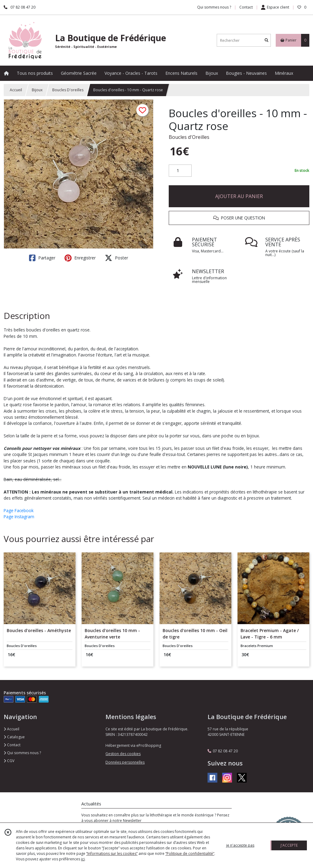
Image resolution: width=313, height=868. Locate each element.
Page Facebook (19, 510)
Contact (246, 7)
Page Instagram (19, 517)
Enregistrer (80, 258)
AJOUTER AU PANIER (239, 196)
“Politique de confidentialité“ (190, 854)
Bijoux (37, 90)
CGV (9, 761)
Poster (116, 258)
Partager (42, 258)
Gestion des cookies (123, 754)
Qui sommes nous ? (22, 753)
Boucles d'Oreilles (189, 137)
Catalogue (14, 737)
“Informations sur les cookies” (112, 854)
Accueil (16, 90)
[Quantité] (180, 171)
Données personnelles (125, 762)
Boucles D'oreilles (68, 90)
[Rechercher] (267, 40)
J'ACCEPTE (289, 845)
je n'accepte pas (240, 845)
